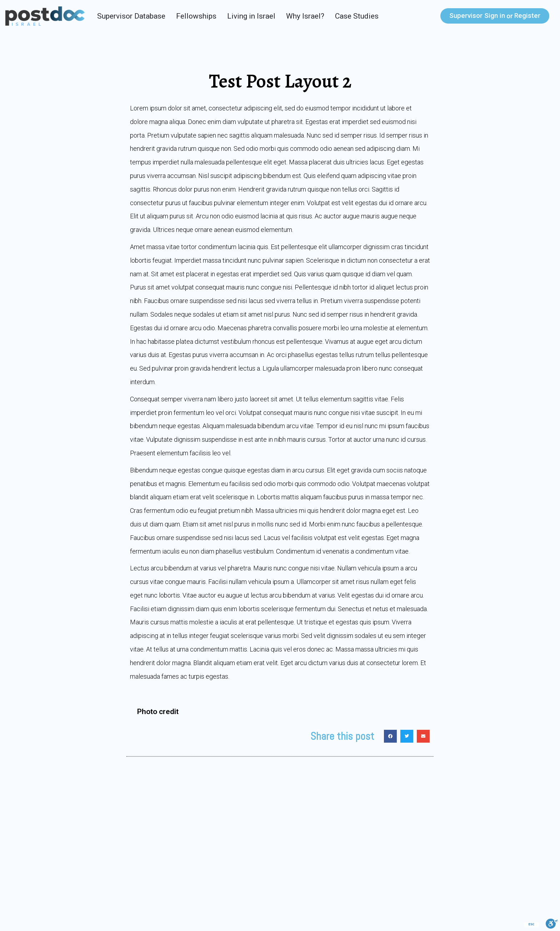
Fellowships (196, 16)
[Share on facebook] (390, 736)
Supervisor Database (131, 16)
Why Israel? (305, 16)
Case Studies (357, 16)
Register (527, 16)
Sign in (477, 16)
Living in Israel (251, 16)
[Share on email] (423, 736)
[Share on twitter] (407, 736)
